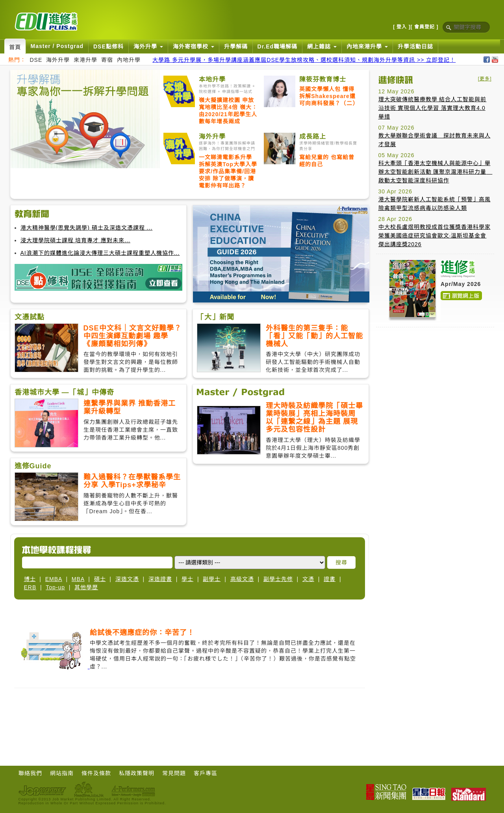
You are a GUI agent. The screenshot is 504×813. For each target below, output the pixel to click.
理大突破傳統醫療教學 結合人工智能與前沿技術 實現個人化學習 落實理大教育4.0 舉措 (433, 108)
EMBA (54, 579)
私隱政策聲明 (137, 773)
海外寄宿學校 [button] (194, 46)
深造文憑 (127, 579)
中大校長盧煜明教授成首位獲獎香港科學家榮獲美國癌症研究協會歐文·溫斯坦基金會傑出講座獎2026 (435, 236)
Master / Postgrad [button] (57, 46)
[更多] (485, 79)
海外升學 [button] (148, 46)
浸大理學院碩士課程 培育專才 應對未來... (75, 240)
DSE (36, 60)
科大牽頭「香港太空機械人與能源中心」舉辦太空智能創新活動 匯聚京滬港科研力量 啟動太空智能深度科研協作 (435, 172)
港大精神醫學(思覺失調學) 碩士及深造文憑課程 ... (87, 228)
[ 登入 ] (402, 27)
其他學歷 (86, 587)
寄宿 (107, 60)
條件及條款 (96, 773)
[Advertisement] (435, 382)
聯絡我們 (30, 773)
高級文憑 (242, 579)
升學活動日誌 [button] (415, 46)
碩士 (100, 579)
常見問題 (174, 773)
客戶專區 (206, 773)
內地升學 (129, 60)
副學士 (212, 579)
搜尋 (341, 562)
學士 (187, 579)
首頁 (15, 47)
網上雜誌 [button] (322, 46)
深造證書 (160, 579)
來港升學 (85, 60)
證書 (330, 579)
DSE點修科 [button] (108, 46)
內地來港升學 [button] (367, 46)
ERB (30, 587)
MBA (78, 579)
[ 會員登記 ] (425, 27)
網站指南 (62, 773)
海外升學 (58, 60)
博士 (30, 579)
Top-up (55, 587)
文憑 (308, 579)
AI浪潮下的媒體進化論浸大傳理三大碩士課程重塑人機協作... (100, 253)
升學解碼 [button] (236, 46)
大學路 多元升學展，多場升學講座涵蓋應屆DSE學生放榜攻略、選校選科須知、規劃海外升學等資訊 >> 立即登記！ (304, 60)
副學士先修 (278, 579)
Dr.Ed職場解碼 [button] (278, 46)
